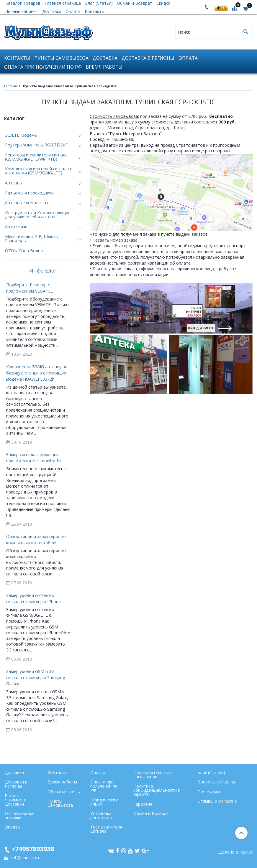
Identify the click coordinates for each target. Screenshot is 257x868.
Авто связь (16, 226)
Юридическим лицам (104, 802)
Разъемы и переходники (29, 193)
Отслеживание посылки (20, 815)
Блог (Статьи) (211, 772)
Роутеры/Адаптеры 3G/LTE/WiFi (37, 145)
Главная (10, 86)
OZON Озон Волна (24, 251)
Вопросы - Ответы (216, 782)
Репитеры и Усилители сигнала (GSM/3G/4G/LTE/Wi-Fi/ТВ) (36, 157)
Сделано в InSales (235, 852)
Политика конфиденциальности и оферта (157, 790)
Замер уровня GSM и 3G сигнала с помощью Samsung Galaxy (36, 678)
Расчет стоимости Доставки (16, 800)
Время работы (104, 67)
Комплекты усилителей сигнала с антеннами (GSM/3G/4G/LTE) (39, 171)
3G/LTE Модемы (21, 135)
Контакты (95, 11)
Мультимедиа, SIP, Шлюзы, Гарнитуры (32, 239)
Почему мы (209, 792)
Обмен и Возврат (151, 813)
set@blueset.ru (24, 858)
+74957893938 (33, 849)
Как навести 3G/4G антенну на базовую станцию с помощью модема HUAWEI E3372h (37, 373)
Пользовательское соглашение (153, 774)
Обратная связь (64, 792)
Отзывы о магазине (217, 801)
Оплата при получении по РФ (43, 67)
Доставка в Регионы (148, 58)
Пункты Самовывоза (61, 58)
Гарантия (143, 804)
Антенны (14, 183)
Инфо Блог (43, 271)
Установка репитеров (101, 815)
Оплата (73, 11)
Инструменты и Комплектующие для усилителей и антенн (38, 215)
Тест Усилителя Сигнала (106, 829)
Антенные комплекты (27, 203)
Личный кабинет (22, 11)
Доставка (52, 11)
